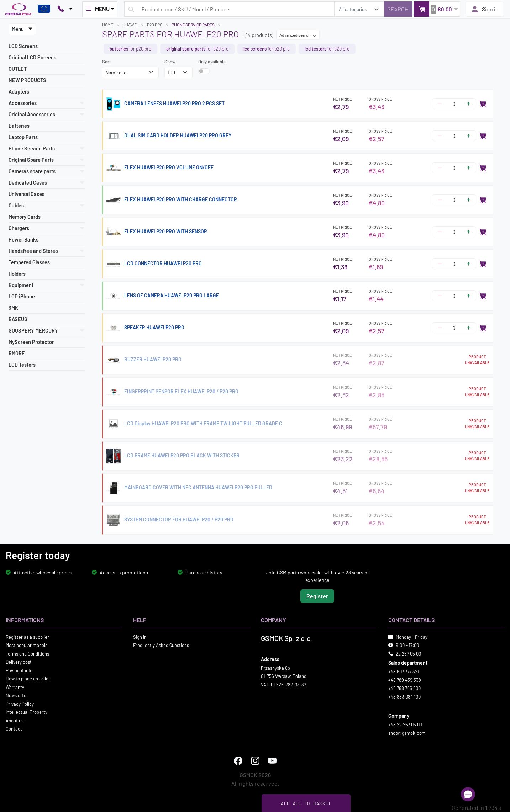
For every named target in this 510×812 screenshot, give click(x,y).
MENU (98, 9)
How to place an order (28, 679)
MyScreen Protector (31, 342)
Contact (14, 729)
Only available (212, 62)
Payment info (19, 670)
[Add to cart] (483, 104)
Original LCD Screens (32, 57)
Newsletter (17, 695)
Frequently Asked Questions (161, 645)
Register (317, 596)
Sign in (485, 9)
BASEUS (18, 319)
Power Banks (23, 240)
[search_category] (359, 9)
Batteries (19, 126)
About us (15, 720)
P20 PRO (155, 25)
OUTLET (18, 69)
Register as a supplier (27, 637)
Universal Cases (27, 194)
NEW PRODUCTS (27, 80)
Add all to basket (306, 803)
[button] (437, 9)
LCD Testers (22, 365)
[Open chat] (468, 794)
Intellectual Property (27, 712)
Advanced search (298, 35)
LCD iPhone (22, 296)
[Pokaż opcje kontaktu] (65, 9)
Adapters (19, 92)
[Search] (398, 9)
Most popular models (27, 645)
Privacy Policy (20, 704)
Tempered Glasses (29, 262)
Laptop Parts (23, 137)
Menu (22, 29)
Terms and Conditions (27, 653)
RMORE (17, 353)
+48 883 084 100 (404, 696)
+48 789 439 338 (405, 680)
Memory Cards (25, 217)
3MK (13, 308)
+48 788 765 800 (404, 688)
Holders (17, 274)
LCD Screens (23, 46)
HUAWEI (130, 25)
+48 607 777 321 (404, 672)
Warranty (15, 687)
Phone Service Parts (193, 25)
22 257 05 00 (408, 653)
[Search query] (229, 9)
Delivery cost (19, 662)
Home (108, 25)
